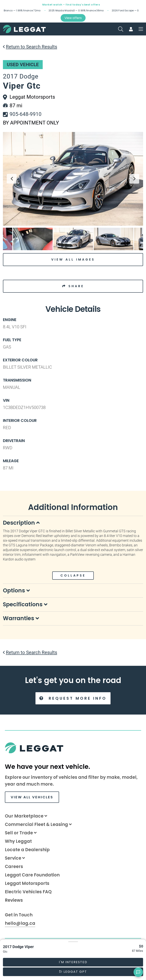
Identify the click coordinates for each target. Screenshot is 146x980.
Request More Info (73, 698)
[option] (73, 179)
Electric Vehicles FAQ (28, 892)
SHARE (73, 286)
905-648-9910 (26, 114)
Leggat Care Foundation (32, 875)
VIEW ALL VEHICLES (32, 797)
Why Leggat (18, 841)
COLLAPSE (73, 575)
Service (15, 858)
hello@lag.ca (20, 923)
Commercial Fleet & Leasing (38, 824)
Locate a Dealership (27, 850)
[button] (73, 942)
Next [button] (134, 179)
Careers (14, 867)
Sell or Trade (21, 833)
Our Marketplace (26, 816)
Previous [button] (12, 179)
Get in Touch (19, 915)
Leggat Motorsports (27, 883)
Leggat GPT (73, 972)
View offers (73, 18)
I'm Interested (73, 962)
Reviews (14, 900)
